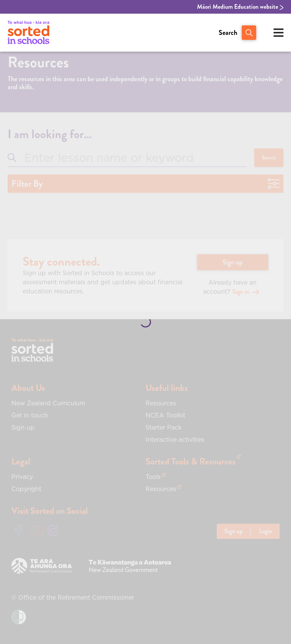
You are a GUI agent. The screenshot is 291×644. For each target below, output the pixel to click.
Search (228, 33)
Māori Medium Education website (240, 7)
